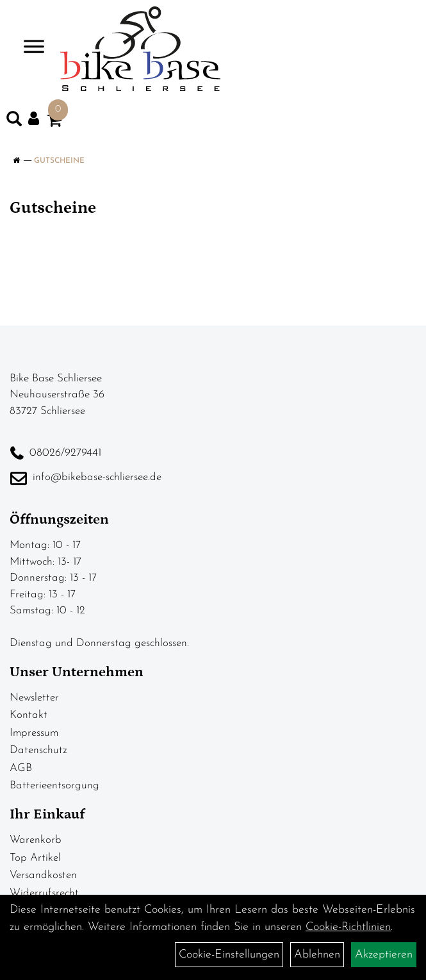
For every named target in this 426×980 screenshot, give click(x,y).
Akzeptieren (384, 955)
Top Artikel (35, 858)
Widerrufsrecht (44, 893)
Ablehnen (317, 955)
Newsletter (34, 698)
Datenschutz (38, 750)
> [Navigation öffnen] (29, 48)
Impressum (34, 733)
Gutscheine (59, 161)
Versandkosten (43, 875)
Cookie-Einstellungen (229, 955)
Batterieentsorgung (54, 785)
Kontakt (29, 715)
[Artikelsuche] (14, 122)
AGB (21, 768)
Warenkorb (36, 840)
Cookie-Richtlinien (348, 927)
